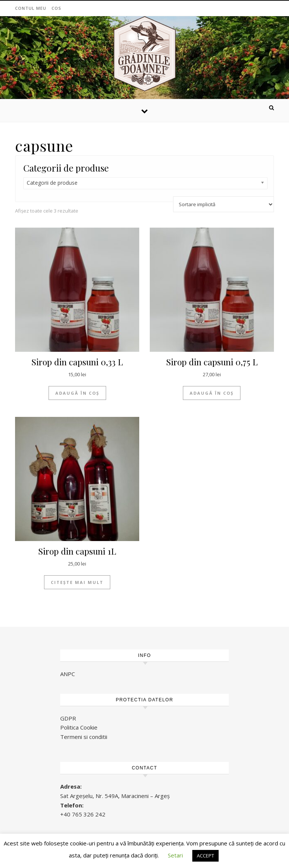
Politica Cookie (79, 727)
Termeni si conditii (84, 737)
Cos (56, 8)
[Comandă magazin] (224, 204)
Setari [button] (175, 855)
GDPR (68, 718)
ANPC (68, 674)
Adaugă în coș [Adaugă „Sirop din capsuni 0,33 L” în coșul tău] (77, 393)
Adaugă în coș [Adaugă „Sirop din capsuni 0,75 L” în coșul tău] (212, 393)
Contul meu (31, 8)
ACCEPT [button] (205, 856)
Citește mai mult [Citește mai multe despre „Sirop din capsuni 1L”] (77, 582)
